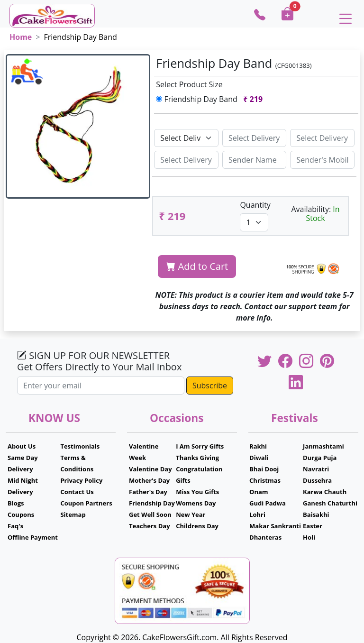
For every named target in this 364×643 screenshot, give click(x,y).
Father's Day (148, 492)
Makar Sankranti (275, 526)
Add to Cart (197, 266)
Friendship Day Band (211, 99)
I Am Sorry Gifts (200, 446)
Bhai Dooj (264, 469)
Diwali (259, 458)
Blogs (16, 503)
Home (21, 37)
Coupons (21, 514)
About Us (22, 446)
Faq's (15, 526)
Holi (309, 537)
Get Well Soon (150, 514)
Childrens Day (197, 526)
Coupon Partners (86, 503)
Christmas (265, 480)
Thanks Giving (197, 458)
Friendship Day (152, 503)
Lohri (257, 514)
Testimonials (80, 446)
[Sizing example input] (255, 138)
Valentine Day (150, 469)
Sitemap (73, 514)
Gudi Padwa (268, 503)
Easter (313, 526)
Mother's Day (149, 480)
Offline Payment (33, 537)
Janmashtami (323, 446)
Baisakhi (316, 514)
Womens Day (196, 503)
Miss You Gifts (197, 492)
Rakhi (258, 446)
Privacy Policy (81, 480)
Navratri (316, 469)
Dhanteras (265, 537)
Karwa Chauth (325, 492)
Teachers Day (150, 526)
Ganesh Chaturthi (330, 503)
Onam (259, 492)
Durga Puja (320, 458)
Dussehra (317, 480)
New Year (191, 514)
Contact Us (77, 492)
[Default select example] (186, 138)
